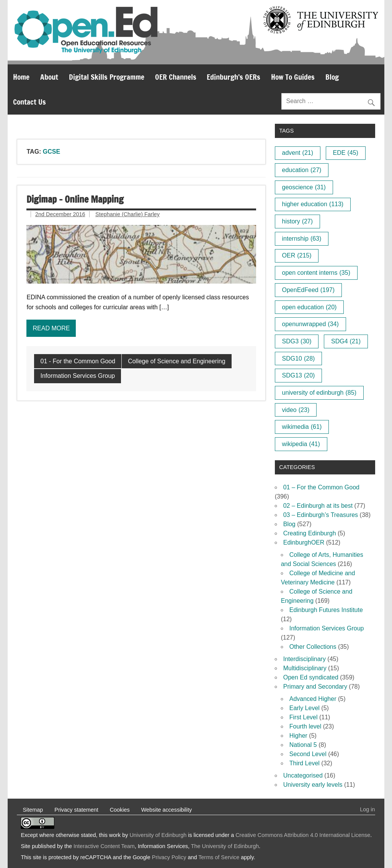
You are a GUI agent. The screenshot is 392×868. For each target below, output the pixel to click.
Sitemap (33, 810)
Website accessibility (167, 810)
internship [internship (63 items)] (302, 239)
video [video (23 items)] (296, 410)
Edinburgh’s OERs (234, 77)
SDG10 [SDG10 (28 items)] (299, 359)
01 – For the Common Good (321, 487)
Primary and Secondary (315, 687)
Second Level (308, 754)
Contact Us (29, 102)
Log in (367, 809)
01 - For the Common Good (78, 361)
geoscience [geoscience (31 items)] (304, 187)
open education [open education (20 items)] (310, 307)
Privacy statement (76, 810)
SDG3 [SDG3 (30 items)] (297, 341)
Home (21, 77)
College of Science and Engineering (176, 361)
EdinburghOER (304, 542)
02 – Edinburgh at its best (318, 506)
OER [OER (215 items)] (297, 255)
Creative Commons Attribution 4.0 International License (303, 835)
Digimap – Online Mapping (75, 199)
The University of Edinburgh (225, 846)
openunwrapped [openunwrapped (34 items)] (310, 324)
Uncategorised (303, 775)
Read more (51, 328)
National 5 (303, 745)
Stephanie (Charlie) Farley (127, 214)
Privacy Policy (169, 857)
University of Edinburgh (158, 835)
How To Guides (293, 77)
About (49, 77)
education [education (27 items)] (302, 170)
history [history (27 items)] (298, 221)
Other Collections (313, 647)
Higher (298, 736)
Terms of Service (219, 857)
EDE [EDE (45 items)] (346, 153)
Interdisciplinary (305, 659)
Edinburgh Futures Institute (326, 610)
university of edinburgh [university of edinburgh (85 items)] (319, 393)
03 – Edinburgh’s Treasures (321, 515)
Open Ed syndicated (311, 677)
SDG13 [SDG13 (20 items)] (299, 375)
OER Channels (176, 77)
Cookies (120, 810)
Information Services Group (78, 376)
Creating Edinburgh (310, 533)
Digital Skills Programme (107, 77)
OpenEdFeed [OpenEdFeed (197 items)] (309, 290)
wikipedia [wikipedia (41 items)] (301, 444)
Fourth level (305, 726)
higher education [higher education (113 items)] (313, 204)
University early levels (313, 785)
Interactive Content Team (104, 846)
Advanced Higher (313, 699)
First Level (304, 717)
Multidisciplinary (305, 668)
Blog (332, 77)
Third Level (305, 763)
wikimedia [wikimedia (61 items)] (302, 427)
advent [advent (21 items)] (298, 153)
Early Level (305, 708)
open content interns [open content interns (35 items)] (316, 273)
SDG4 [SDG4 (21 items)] (346, 341)
